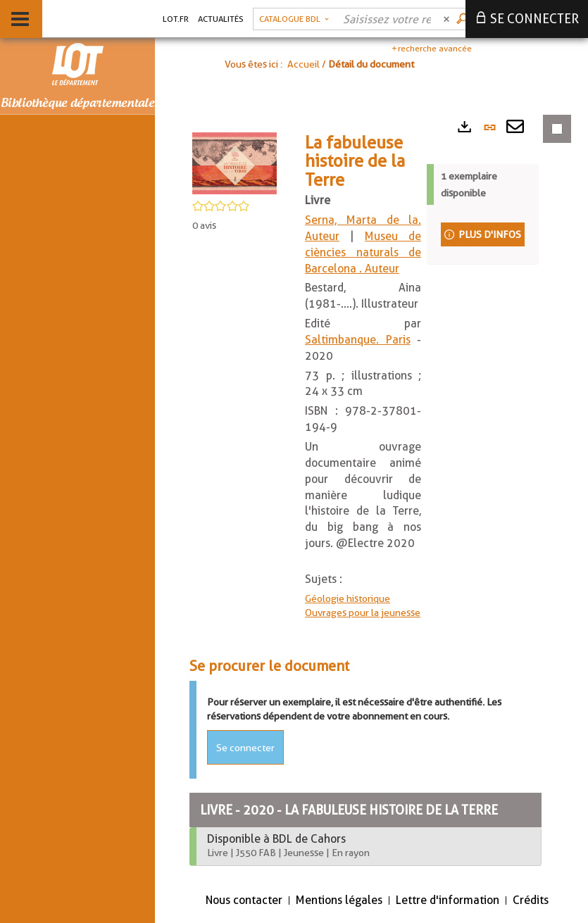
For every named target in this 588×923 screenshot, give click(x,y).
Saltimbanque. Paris (358, 340)
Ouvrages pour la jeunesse (363, 613)
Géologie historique (348, 598)
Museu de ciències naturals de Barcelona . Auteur (363, 252)
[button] (294, 19)
